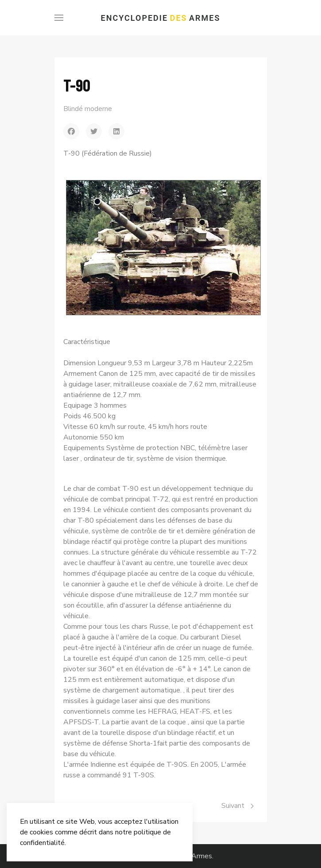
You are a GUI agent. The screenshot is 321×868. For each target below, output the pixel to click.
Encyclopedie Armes (161, 18)
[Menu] (59, 18)
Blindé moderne (88, 109)
